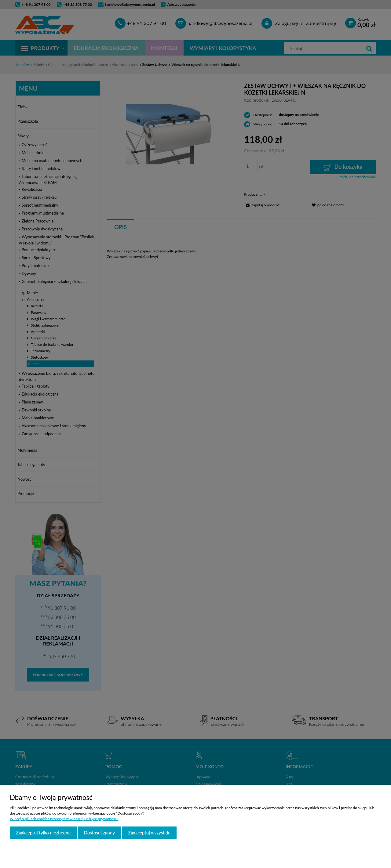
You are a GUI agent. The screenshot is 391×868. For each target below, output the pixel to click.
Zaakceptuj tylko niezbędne (43, 833)
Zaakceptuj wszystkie (149, 833)
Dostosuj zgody (99, 833)
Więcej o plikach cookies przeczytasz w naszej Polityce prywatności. (64, 819)
